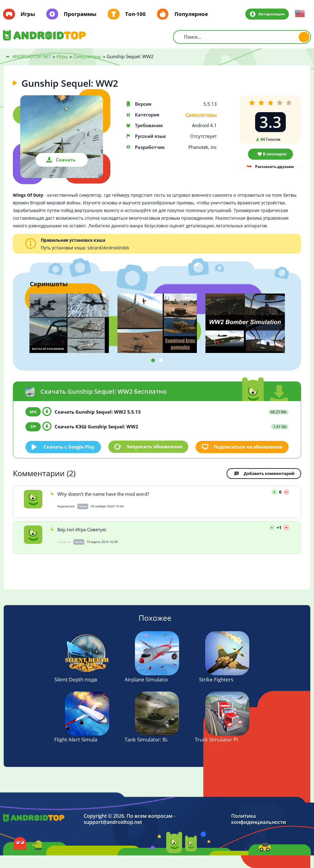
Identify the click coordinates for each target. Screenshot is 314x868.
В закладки (275, 154)
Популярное (191, 14)
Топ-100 (135, 14)
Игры (28, 14)
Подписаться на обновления (248, 446)
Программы (80, 14)
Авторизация (271, 14)
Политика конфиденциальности (259, 819)
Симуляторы (201, 115)
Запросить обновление (154, 447)
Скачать (66, 160)
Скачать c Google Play (69, 446)
